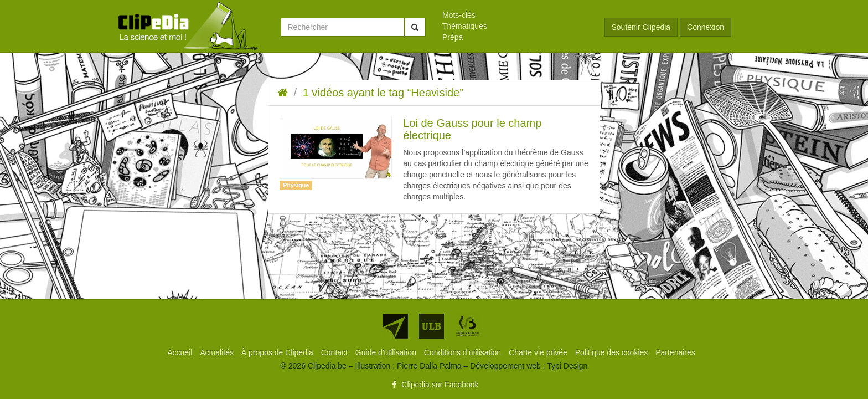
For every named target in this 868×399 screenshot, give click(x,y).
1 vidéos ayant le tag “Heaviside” (383, 93)
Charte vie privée (539, 352)
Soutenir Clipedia (641, 27)
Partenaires (675, 352)
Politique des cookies (613, 352)
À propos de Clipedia (278, 352)
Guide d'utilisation (387, 352)
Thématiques (465, 26)
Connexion (706, 27)
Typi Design (567, 366)
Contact (335, 352)
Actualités (218, 352)
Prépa (453, 37)
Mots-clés (459, 15)
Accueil (181, 352)
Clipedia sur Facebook (434, 385)
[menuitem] (515, 15)
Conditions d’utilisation (464, 352)
